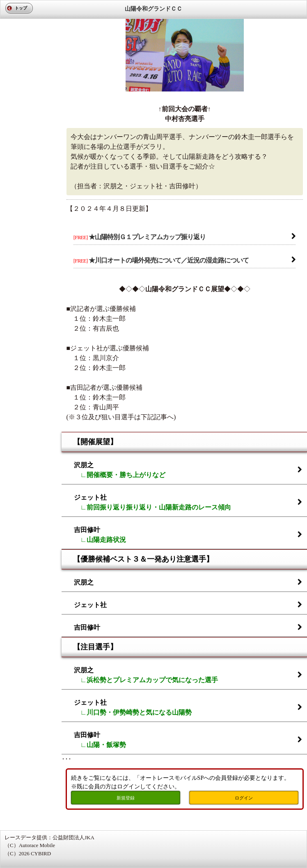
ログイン (244, 798)
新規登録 (126, 798)
